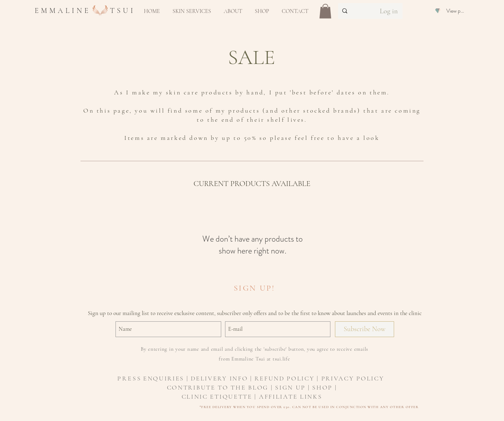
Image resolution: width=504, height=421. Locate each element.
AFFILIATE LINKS (291, 397)
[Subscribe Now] (365, 329)
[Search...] (353, 11)
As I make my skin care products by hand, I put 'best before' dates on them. (252, 92)
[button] (192, 11)
